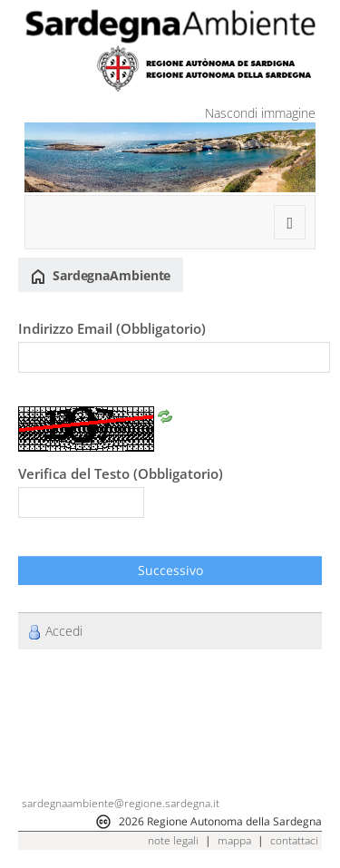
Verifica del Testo (121, 473)
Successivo (170, 570)
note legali (173, 840)
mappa (234, 840)
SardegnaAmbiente (101, 276)
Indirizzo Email (112, 328)
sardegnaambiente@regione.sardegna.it (121, 803)
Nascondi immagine (260, 113)
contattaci (294, 840)
